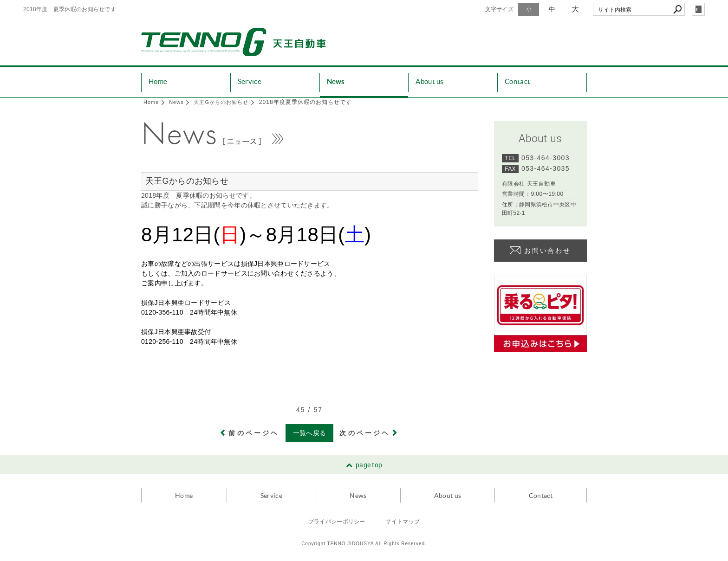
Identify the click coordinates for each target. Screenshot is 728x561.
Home (158, 81)
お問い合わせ (548, 251)
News (336, 81)
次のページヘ (365, 433)
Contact (517, 81)
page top (369, 465)
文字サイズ (500, 9)
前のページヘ (254, 433)
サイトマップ (403, 521)
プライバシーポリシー (337, 521)
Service (250, 81)
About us (429, 81)
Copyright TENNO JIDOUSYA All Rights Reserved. (364, 544)
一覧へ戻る (310, 433)
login (698, 9)
